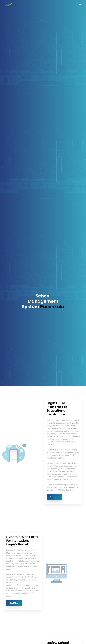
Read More (54, 497)
